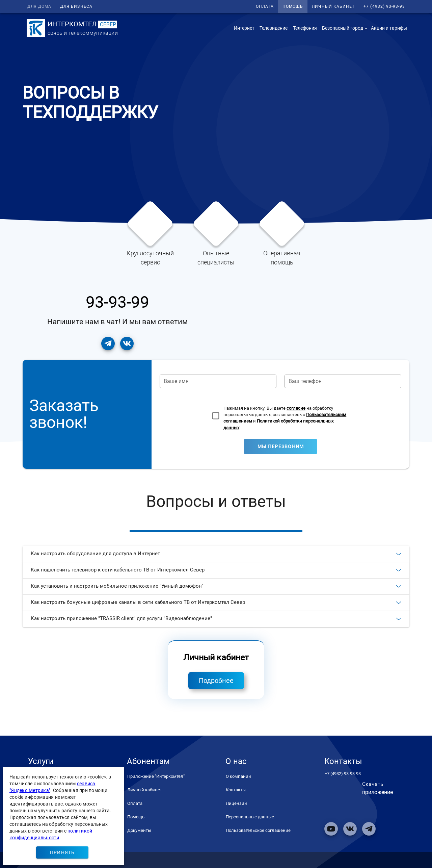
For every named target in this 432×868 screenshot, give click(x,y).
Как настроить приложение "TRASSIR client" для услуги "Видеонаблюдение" (216, 618)
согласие (296, 408)
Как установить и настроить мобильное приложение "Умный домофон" (216, 586)
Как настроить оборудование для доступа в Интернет (216, 554)
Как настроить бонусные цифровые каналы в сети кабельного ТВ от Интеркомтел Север (216, 602)
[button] (344, 28)
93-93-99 (117, 302)
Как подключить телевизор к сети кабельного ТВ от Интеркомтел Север (216, 570)
